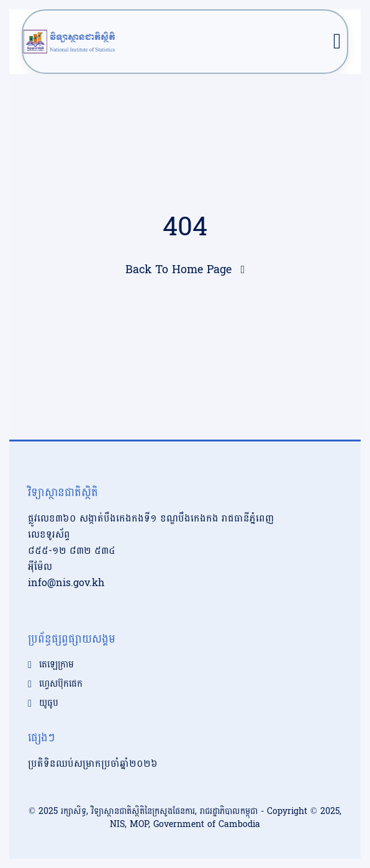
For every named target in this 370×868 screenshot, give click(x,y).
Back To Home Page (178, 270)
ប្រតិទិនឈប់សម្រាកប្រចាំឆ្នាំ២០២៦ (93, 763)
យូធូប (49, 703)
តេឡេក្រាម (56, 665)
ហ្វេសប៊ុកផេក (61, 684)
